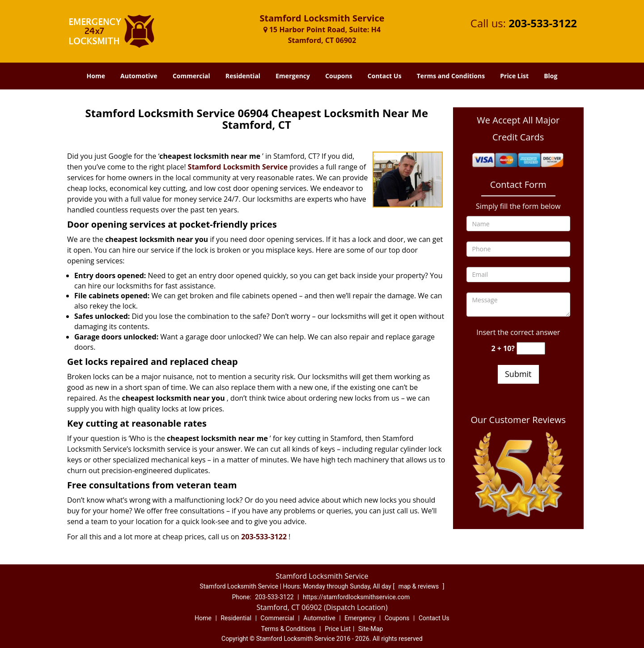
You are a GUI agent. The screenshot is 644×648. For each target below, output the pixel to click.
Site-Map (371, 629)
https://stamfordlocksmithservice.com (356, 597)
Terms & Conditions (288, 629)
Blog (551, 76)
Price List (514, 76)
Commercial (191, 76)
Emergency (293, 76)
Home (96, 76)
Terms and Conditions (451, 76)
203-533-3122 (543, 23)
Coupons (339, 76)
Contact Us (385, 76)
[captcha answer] (531, 349)
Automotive (139, 76)
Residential (243, 76)
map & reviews (419, 586)
